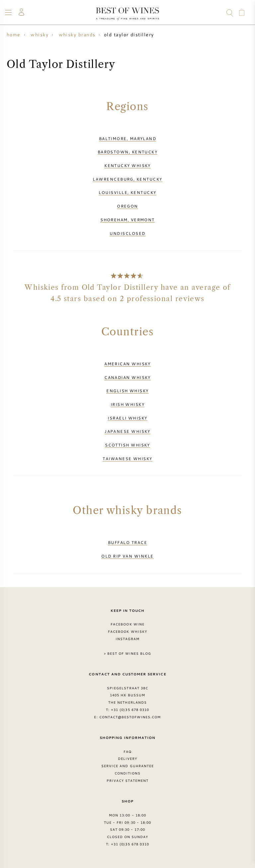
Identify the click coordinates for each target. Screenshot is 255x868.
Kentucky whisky (127, 165)
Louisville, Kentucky (127, 192)
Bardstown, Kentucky (128, 152)
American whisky (127, 364)
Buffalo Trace (127, 542)
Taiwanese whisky (127, 458)
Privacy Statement (128, 781)
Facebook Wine (127, 624)
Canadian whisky (127, 377)
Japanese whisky (127, 431)
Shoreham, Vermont (127, 220)
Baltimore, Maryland (128, 138)
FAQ (127, 752)
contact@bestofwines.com (130, 717)
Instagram (127, 639)
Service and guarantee (127, 766)
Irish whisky (127, 404)
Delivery (127, 759)
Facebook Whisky (127, 631)
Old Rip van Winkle (127, 556)
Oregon (127, 206)
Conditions (127, 773)
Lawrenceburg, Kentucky (127, 179)
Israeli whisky (127, 418)
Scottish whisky (127, 445)
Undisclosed (127, 233)
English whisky (127, 391)
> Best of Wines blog (128, 653)
